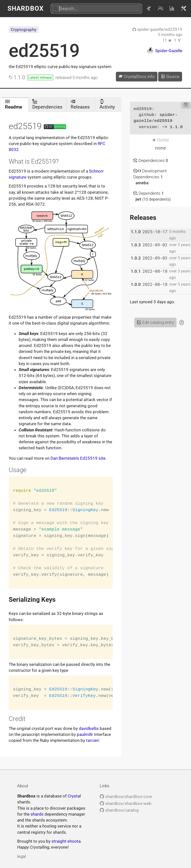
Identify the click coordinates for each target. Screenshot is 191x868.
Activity (107, 104)
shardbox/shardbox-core (126, 796)
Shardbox (25, 8)
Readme (14, 104)
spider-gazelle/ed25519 (157, 29)
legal (22, 856)
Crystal (74, 796)
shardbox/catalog (119, 810)
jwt (139, 199)
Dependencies (47, 104)
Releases (80, 104)
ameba (142, 183)
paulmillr (85, 734)
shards (37, 814)
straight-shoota (66, 841)
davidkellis (89, 728)
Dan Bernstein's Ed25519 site (78, 458)
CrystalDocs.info (137, 76)
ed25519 (44, 51)
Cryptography (24, 30)
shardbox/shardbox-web (125, 803)
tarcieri (93, 740)
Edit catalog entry (155, 322)
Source (170, 76)
